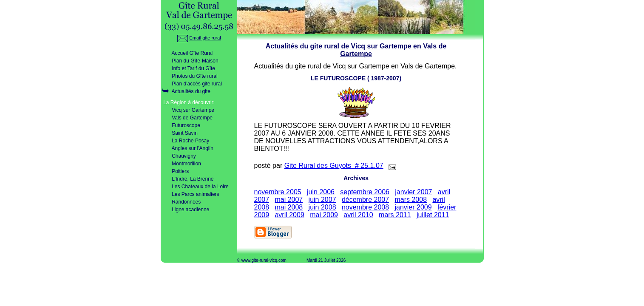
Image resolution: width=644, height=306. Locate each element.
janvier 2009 (413, 207)
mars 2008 (411, 200)
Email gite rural (199, 38)
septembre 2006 (365, 192)
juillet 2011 (433, 215)
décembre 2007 (365, 200)
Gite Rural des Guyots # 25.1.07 (334, 166)
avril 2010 (358, 215)
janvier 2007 (413, 192)
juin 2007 (322, 200)
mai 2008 (289, 207)
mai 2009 (324, 215)
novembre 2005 (278, 192)
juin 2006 (321, 192)
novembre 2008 (365, 207)
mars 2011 (395, 215)
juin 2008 (322, 207)
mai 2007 (289, 200)
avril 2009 (289, 215)
